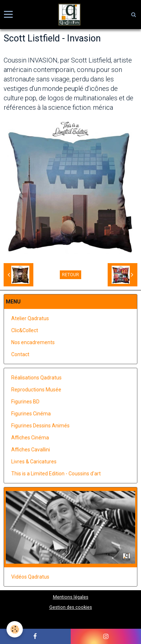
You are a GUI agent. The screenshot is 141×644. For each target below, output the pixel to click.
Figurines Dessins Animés (40, 426)
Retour (70, 275)
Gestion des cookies (71, 607)
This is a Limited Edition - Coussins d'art (56, 474)
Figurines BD (25, 402)
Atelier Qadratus (30, 318)
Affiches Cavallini (31, 450)
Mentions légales (71, 597)
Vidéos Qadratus (30, 577)
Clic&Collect (25, 330)
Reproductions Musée (36, 390)
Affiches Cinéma (30, 438)
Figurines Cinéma (31, 414)
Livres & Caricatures (34, 462)
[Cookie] (15, 629)
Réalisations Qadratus (36, 378)
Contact (20, 354)
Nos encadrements (33, 342)
